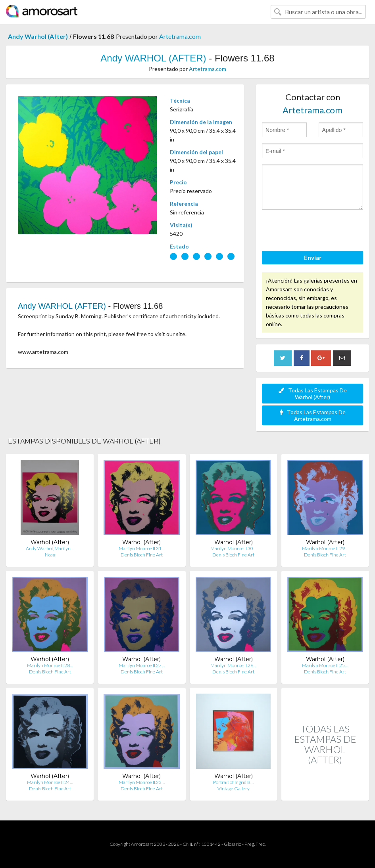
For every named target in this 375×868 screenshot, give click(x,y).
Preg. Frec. (255, 844)
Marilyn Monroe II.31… (142, 548)
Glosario (233, 844)
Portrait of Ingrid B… (233, 782)
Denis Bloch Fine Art (142, 555)
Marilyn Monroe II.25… (325, 665)
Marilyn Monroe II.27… (142, 665)
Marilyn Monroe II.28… (50, 665)
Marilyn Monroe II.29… (325, 548)
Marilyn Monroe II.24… (50, 782)
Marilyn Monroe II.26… (233, 665)
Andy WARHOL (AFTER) (153, 58)
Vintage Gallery (234, 789)
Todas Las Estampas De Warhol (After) (313, 394)
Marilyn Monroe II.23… (142, 782)
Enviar (313, 258)
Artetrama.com (180, 36)
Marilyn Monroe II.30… (233, 548)
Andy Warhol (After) (38, 36)
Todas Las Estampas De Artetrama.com (313, 415)
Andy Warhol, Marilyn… (50, 548)
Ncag (50, 555)
